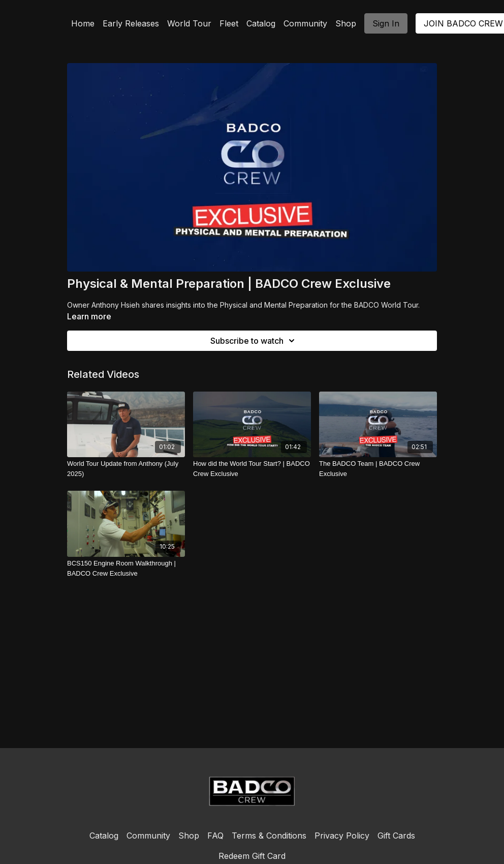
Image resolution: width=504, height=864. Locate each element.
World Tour (189, 23)
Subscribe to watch (254, 341)
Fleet (229, 23)
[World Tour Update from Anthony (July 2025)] (126, 469)
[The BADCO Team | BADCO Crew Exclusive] (378, 469)
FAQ (215, 836)
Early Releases (131, 23)
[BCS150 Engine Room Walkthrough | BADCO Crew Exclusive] (126, 568)
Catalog (261, 23)
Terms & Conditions (269, 836)
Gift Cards (396, 836)
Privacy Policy (342, 836)
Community (305, 23)
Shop (346, 23)
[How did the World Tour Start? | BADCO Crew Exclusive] (252, 469)
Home (83, 23)
